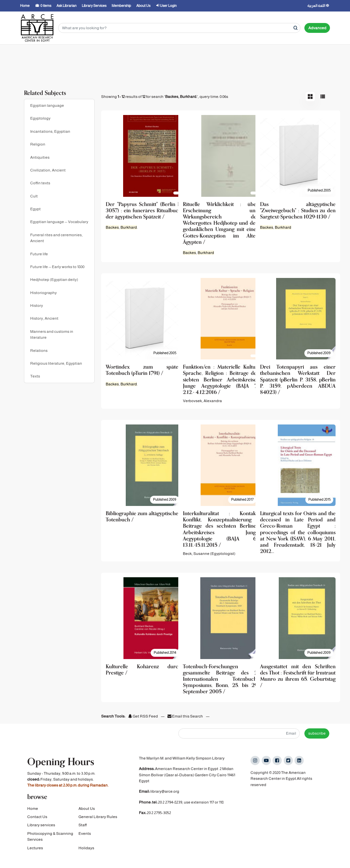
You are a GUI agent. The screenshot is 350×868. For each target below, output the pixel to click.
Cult (34, 196)
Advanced (317, 28)
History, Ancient (44, 318)
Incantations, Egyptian (50, 131)
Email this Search (186, 716)
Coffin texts (40, 183)
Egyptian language (47, 105)
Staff (83, 828)
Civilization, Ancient (48, 170)
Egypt (35, 209)
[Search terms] (179, 28)
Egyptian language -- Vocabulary (59, 222)
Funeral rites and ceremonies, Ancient (56, 238)
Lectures (35, 850)
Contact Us (37, 819)
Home (33, 811)
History (37, 306)
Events (85, 836)
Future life (39, 254)
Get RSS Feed (143, 716)
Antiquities (40, 157)
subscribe (317, 733)
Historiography (44, 293)
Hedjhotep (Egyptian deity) (54, 280)
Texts (35, 376)
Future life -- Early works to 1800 (57, 267)
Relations (39, 351)
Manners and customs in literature (52, 334)
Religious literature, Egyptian (56, 363)
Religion (38, 144)
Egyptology (40, 118)
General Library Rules (98, 819)
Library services (41, 828)
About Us (87, 811)
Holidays (86, 850)
